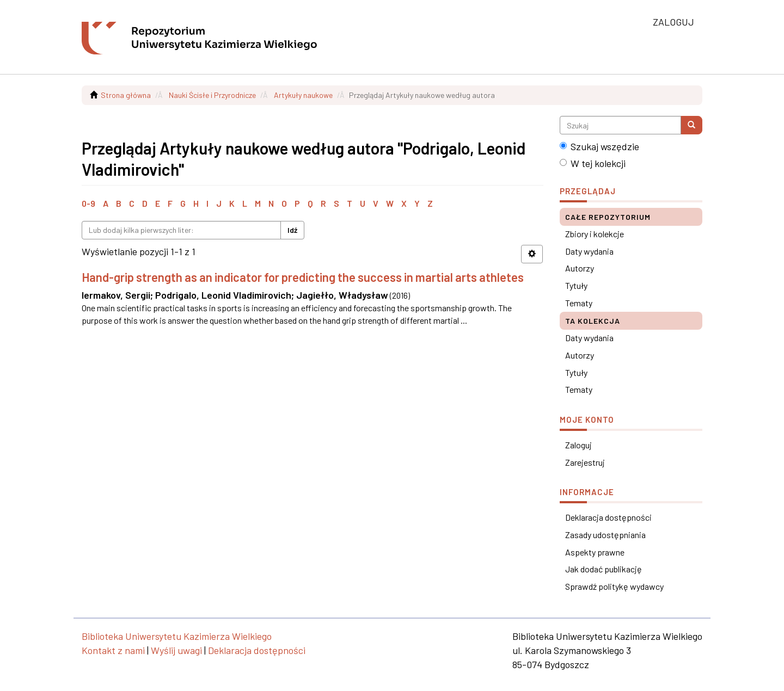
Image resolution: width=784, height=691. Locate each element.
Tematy (579, 303)
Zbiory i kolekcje (595, 234)
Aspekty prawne (595, 552)
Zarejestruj (585, 462)
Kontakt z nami (113, 650)
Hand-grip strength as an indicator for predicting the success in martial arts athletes (303, 277)
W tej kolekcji (593, 163)
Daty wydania (589, 251)
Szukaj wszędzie (599, 146)
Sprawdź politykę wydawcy (614, 586)
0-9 (88, 203)
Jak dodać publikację (604, 569)
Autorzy (580, 268)
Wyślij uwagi (176, 650)
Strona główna (126, 95)
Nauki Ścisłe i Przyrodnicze (212, 95)
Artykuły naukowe (303, 95)
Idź (292, 230)
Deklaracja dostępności (608, 517)
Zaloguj (578, 445)
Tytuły (576, 285)
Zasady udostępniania (605, 535)
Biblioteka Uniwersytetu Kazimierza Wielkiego (177, 636)
